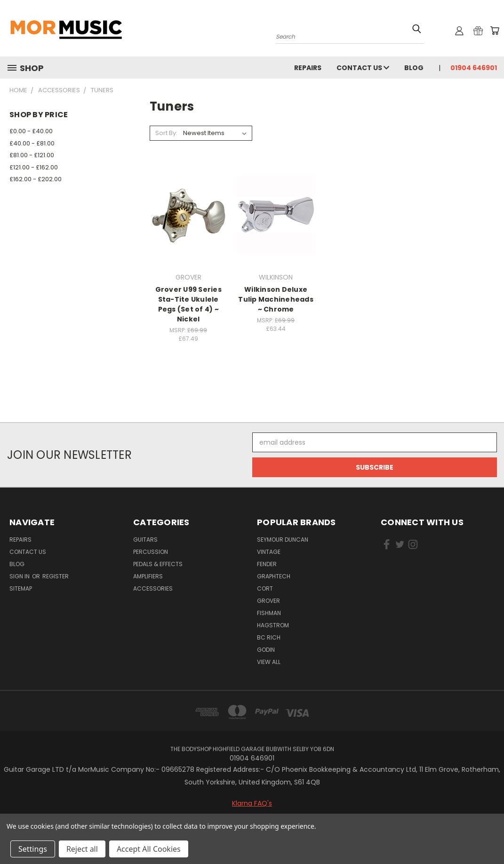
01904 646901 (474, 68)
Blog (414, 68)
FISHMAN (269, 613)
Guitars (145, 540)
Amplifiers (148, 576)
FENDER (267, 564)
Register (56, 576)
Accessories (153, 588)
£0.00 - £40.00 (31, 131)
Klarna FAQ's (252, 803)
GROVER (268, 601)
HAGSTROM (273, 625)
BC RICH (269, 637)
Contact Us (363, 68)
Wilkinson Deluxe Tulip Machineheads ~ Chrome (276, 299)
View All (269, 662)
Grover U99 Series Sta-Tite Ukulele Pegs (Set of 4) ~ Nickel (188, 304)
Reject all (82, 849)
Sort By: (166, 133)
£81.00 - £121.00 (32, 155)
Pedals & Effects (158, 564)
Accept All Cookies (149, 849)
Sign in (20, 576)
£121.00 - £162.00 (34, 167)
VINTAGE (269, 552)
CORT (265, 588)
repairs (308, 68)
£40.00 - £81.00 (32, 143)
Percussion (151, 552)
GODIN (266, 650)
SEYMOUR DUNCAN (283, 540)
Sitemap (21, 588)
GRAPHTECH (274, 576)
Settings (33, 849)
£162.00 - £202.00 (36, 179)
